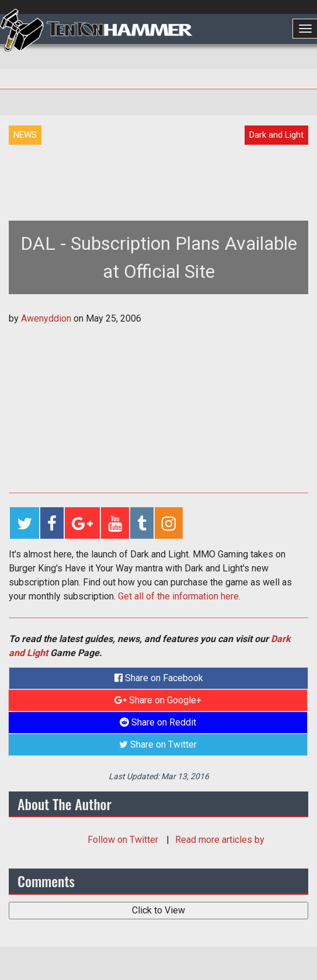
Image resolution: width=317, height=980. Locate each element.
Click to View (158, 910)
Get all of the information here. (179, 596)
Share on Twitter (158, 744)
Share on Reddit (158, 722)
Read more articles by (220, 840)
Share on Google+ (158, 700)
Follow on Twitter (124, 840)
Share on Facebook (159, 678)
